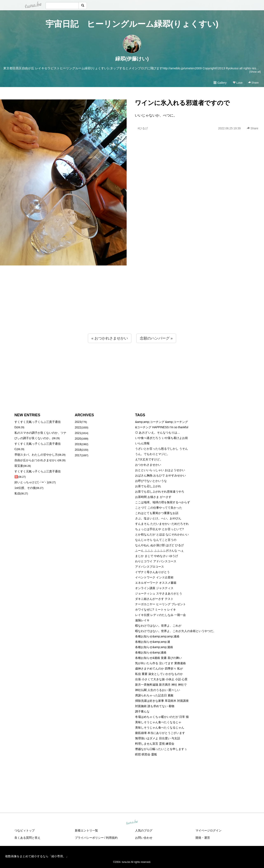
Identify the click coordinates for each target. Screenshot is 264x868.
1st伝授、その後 (25, 488)
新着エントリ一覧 (86, 830)
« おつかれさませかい (110, 338)
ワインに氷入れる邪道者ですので (182, 103)
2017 (78, 455)
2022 (78, 427)
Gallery (220, 83)
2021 (78, 433)
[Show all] (255, 72)
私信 (17, 493)
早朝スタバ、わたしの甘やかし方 (36, 455)
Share (253, 83)
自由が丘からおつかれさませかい (36, 460)
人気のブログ (144, 830)
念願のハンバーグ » (156, 338)
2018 (78, 450)
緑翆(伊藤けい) (132, 59)
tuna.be (132, 822)
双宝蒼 (19, 466)
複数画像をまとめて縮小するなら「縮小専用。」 (37, 856)
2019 (78, 444)
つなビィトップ (25, 830)
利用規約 (112, 838)
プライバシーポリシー (89, 838)
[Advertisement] (132, 308)
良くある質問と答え (27, 838)
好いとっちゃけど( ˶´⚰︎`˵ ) (31, 482)
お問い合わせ (144, 838)
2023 (78, 422)
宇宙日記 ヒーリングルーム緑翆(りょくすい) (132, 24)
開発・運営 (203, 838)
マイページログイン (209, 830)
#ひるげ (143, 128)
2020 (78, 439)
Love (238, 83)
